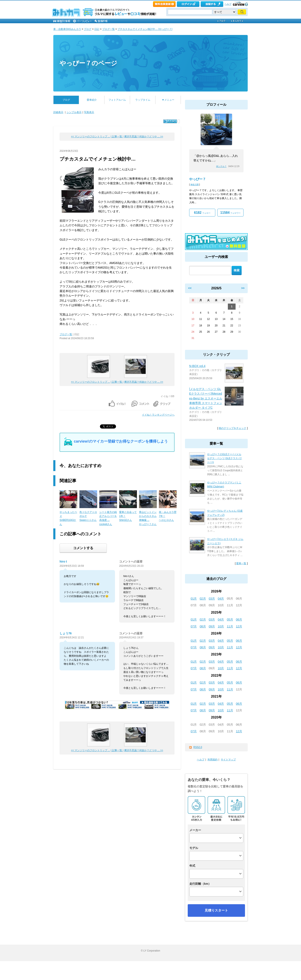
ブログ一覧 (108, 29)
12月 (239, 626)
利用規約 (213, 760)
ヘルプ (228, 4)
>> (243, 288)
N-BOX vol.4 (197, 366)
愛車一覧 (241, 563)
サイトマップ (228, 760)
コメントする (83, 548)
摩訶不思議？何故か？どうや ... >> (144, 137)
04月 (221, 599)
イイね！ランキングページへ (158, 415)
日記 (97, 29)
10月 (221, 626)
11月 (230, 626)
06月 (239, 619)
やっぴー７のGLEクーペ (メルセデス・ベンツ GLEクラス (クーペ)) (225, 458)
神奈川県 (195, 185)
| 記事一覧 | (117, 137)
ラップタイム (143, 100)
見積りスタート (216, 910)
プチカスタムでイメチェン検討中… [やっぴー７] (145, 29)
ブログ (88, 29)
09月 (212, 626)
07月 (194, 626)
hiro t (63, 561)
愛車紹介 (92, 100)
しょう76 (66, 633)
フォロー (202, 213)
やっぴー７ (198, 179)
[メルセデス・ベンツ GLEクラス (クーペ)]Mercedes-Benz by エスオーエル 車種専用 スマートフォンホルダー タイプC (206, 398)
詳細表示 (58, 112)
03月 (212, 599)
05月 (230, 619)
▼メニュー (168, 100)
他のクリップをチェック (232, 428)
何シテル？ (221, 166)
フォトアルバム (117, 100)
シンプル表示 (74, 112)
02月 (203, 599)
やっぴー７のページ (88, 63)
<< (190, 288)
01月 (194, 599)
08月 (203, 626)
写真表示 (89, 112)
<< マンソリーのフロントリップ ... (91, 137)
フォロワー (230, 213)
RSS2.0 (198, 747)
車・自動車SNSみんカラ (67, 29)
